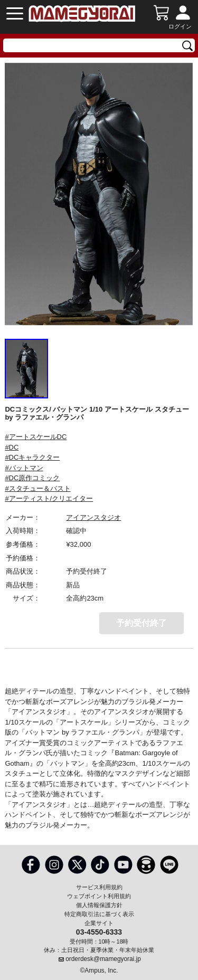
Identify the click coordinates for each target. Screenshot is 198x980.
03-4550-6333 (99, 931)
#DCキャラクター (32, 457)
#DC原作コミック (32, 478)
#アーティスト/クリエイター (49, 498)
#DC (12, 447)
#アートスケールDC (36, 437)
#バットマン (24, 468)
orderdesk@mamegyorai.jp (103, 959)
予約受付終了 (142, 623)
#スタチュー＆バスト (37, 488)
